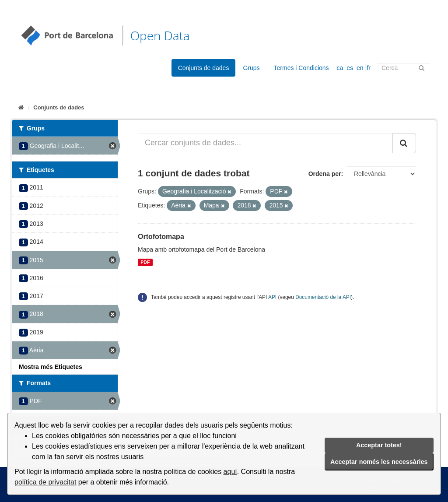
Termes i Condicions (301, 68)
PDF (145, 262)
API (272, 297)
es (350, 68)
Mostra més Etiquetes (51, 367)
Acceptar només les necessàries (379, 462)
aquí (230, 472)
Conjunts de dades (204, 68)
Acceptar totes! (379, 445)
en (360, 68)
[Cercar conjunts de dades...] (265, 143)
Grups (251, 68)
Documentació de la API (323, 297)
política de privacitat (45, 482)
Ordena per (325, 174)
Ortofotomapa (161, 237)
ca (340, 68)
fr (369, 68)
